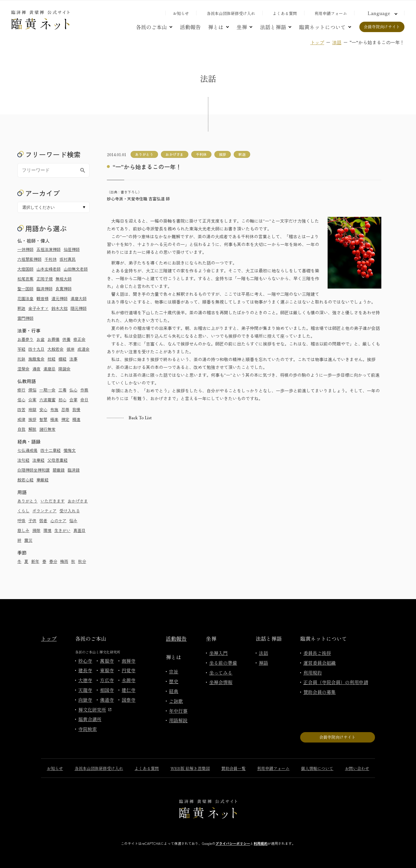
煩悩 (32, 390)
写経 (21, 349)
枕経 (51, 359)
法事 (73, 359)
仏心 (73, 390)
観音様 (42, 298)
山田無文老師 (76, 269)
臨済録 (74, 470)
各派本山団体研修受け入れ (231, 13)
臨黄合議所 (90, 719)
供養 (66, 339)
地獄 (32, 409)
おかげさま (78, 501)
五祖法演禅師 (49, 249)
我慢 (76, 409)
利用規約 (313, 673)
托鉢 (21, 359)
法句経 (23, 460)
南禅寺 (129, 661)
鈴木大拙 (60, 308)
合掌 (73, 400)
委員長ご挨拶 (317, 653)
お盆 (40, 339)
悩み (73, 520)
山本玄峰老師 (49, 269)
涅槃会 (23, 369)
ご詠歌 (176, 701)
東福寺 (107, 670)
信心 (21, 400)
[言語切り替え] (382, 13)
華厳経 (42, 480)
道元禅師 (60, 298)
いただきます (53, 501)
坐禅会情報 (221, 682)
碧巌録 (59, 470)
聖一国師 (25, 289)
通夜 (36, 369)
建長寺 (85, 670)
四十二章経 (51, 450)
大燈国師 (25, 269)
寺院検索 (88, 729)
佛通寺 (107, 700)
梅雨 (64, 561)
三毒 (62, 390)
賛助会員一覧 (233, 768)
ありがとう (27, 501)
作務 (84, 390)
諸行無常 (47, 429)
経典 (174, 691)
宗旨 (174, 671)
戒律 (21, 419)
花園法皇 (25, 298)
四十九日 (36, 349)
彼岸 (70, 349)
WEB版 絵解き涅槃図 (190, 768)
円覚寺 (129, 670)
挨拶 (32, 419)
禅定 (65, 419)
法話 (337, 42)
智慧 (43, 419)
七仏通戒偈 (27, 450)
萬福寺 (107, 661)
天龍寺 (85, 690)
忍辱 (65, 409)
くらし (23, 511)
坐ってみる (221, 673)
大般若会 (55, 349)
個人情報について (317, 768)
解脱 (32, 429)
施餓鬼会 (36, 359)
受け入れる (70, 511)
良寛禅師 (64, 289)
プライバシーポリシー (233, 843)
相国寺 (107, 690)
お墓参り (25, 339)
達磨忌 (49, 369)
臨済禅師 (44, 289)
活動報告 (190, 27)
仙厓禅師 (72, 249)
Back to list (140, 418)
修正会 (79, 339)
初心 (62, 400)
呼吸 (21, 520)
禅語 (263, 663)
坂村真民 (68, 259)
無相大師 (64, 279)
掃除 (36, 530)
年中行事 (178, 711)
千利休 (51, 259)
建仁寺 (129, 690)
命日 (84, 400)
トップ (317, 42)
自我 (21, 429)
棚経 (62, 359)
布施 (54, 409)
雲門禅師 (25, 318)
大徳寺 (85, 680)
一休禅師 (25, 249)
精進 (76, 419)
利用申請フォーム (331, 13)
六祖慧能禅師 (29, 259)
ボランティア (44, 511)
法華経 (38, 460)
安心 (43, 409)
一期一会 (47, 390)
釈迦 (21, 308)
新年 (35, 561)
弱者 (43, 520)
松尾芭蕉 (25, 279)
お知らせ (181, 13)
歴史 (174, 681)
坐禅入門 (218, 653)
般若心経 (25, 480)
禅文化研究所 (95, 710)
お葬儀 (53, 339)
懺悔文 (70, 450)
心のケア (58, 520)
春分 (53, 561)
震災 (28, 540)
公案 (32, 400)
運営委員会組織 (320, 663)
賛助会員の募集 (320, 692)
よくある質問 (285, 13)
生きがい (62, 530)
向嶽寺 (85, 700)
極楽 (54, 419)
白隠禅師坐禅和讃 (34, 470)
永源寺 (129, 680)
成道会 (83, 349)
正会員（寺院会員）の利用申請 (336, 682)
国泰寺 (129, 700)
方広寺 (107, 680)
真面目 (79, 530)
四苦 (21, 409)
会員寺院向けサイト (382, 27)
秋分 (82, 561)
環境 (47, 530)
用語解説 (178, 720)
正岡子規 (44, 279)
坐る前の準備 (223, 663)
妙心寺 (85, 661)
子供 (32, 520)
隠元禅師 (79, 308)
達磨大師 (79, 298)
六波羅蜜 (47, 400)
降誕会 (64, 369)
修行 (21, 390)
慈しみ (23, 530)
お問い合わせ (357, 768)
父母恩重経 (57, 460)
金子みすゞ (38, 308)
